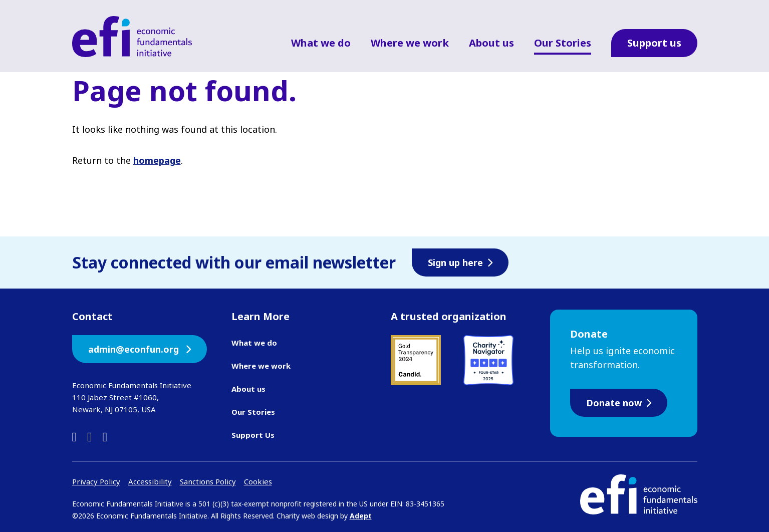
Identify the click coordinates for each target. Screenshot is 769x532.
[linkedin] (75, 437)
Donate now (614, 403)
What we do (321, 43)
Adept (361, 516)
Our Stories (563, 43)
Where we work (410, 43)
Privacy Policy (96, 481)
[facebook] (90, 437)
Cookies (258, 481)
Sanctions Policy (208, 481)
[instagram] (105, 437)
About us (491, 43)
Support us (654, 43)
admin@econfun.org (135, 349)
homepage (157, 160)
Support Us (253, 435)
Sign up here (455, 262)
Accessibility (150, 481)
